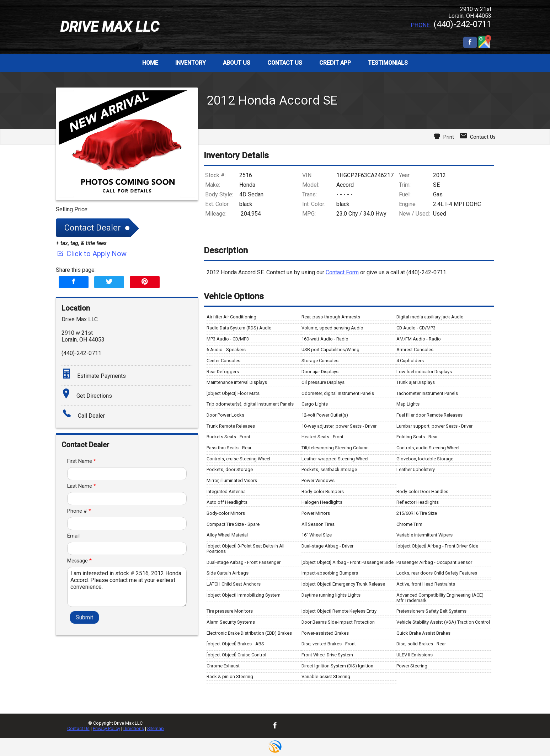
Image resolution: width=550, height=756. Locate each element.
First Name (82, 461)
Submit (84, 617)
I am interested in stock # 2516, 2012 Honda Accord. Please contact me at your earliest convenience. (127, 587)
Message (79, 561)
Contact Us (78, 728)
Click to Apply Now (91, 254)
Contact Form (342, 272)
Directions (134, 728)
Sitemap (156, 728)
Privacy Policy (106, 728)
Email (73, 536)
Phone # (79, 511)
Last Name (82, 486)
